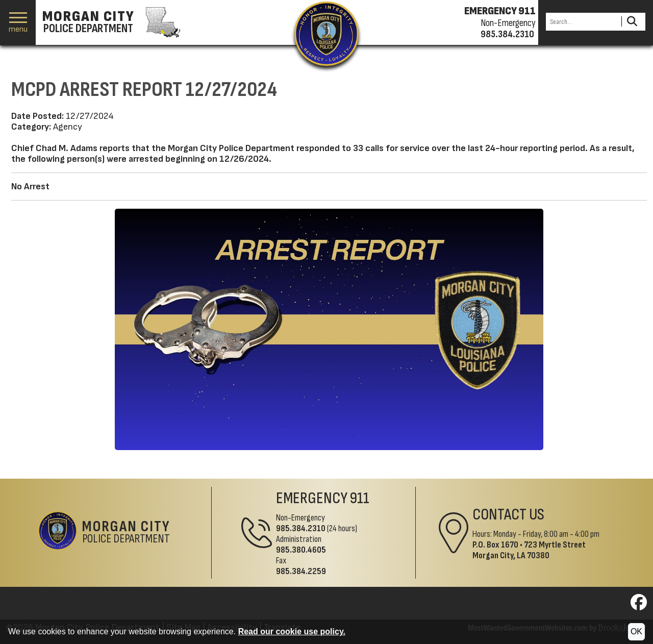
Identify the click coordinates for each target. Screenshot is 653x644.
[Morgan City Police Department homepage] (110, 22)
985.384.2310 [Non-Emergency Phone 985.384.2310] (301, 528)
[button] (18, 23)
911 (360, 498)
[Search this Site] (582, 22)
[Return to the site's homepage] (326, 34)
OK (636, 631)
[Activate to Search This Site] (632, 22)
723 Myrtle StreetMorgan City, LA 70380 (529, 550)
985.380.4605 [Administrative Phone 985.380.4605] (301, 550)
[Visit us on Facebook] (639, 605)
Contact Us (508, 515)
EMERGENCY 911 (500, 11)
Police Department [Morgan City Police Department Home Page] (126, 533)
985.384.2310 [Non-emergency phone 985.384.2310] (507, 34)
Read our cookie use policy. (292, 631)
